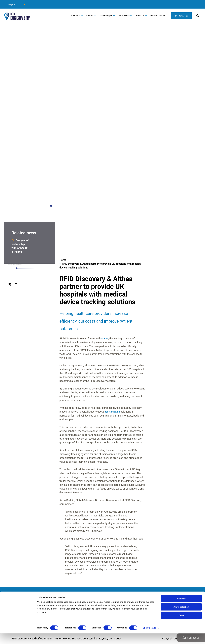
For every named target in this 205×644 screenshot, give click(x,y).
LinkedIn (15, 288)
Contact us (183, 16)
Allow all (181, 609)
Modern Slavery (26, 599)
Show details (149, 638)
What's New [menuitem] (124, 16)
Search (198, 16)
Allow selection (181, 618)
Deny (181, 626)
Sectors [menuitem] (90, 16)
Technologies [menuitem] (106, 16)
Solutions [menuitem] (76, 16)
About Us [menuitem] (140, 16)
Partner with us (158, 16)
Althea (105, 338)
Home (63, 260)
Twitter (10, 288)
